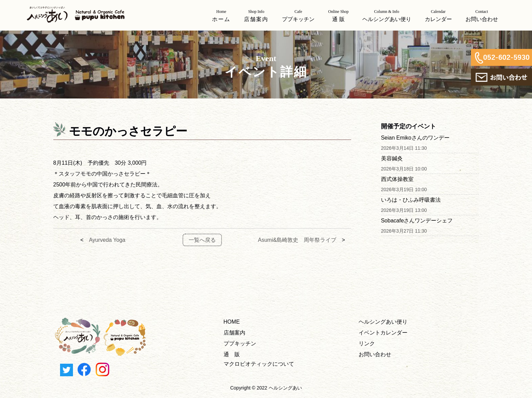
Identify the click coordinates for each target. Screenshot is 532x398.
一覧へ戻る (202, 240)
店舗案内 (234, 333)
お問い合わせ (375, 354)
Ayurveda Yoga (107, 240)
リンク (367, 343)
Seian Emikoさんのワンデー (415, 138)
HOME (232, 322)
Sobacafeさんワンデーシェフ (417, 221)
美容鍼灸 (392, 158)
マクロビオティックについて (259, 364)
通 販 (232, 354)
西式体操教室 (397, 179)
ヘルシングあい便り (383, 322)
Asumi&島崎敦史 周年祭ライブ (297, 240)
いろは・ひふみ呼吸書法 (411, 200)
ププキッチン (240, 343)
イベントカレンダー (383, 333)
